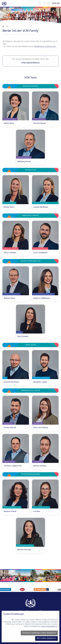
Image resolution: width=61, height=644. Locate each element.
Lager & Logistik (9, 462)
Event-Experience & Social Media (43, 294)
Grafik (19, 332)
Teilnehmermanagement (41, 507)
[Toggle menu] (55, 3)
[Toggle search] (44, 3)
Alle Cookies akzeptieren (46, 638)
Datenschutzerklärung (49, 626)
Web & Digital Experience (41, 378)
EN (49, 3)
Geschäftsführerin (10, 119)
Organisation (8, 423)
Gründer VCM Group (24, 157)
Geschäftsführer (39, 119)
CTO (5, 378)
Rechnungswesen (9, 203)
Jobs (7, 27)
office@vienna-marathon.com (45, 47)
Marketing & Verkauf (11, 248)
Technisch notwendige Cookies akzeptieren (39, 633)
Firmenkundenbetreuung (12, 507)
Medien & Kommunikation (12, 294)
